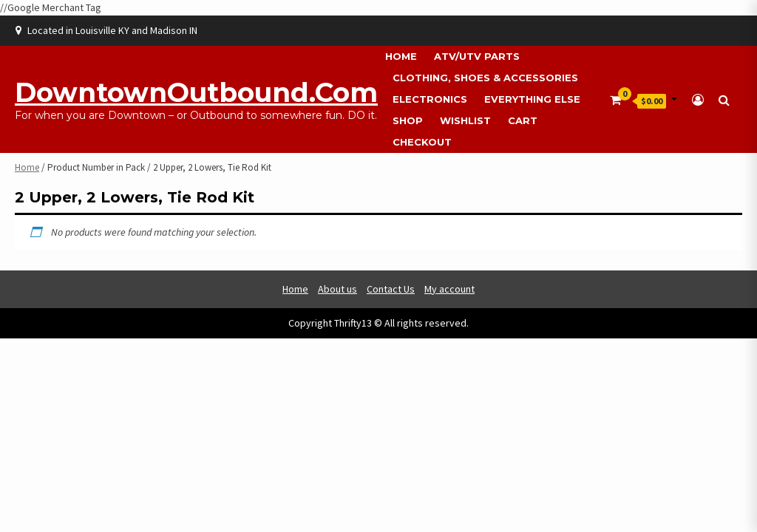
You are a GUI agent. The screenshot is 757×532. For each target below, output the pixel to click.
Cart (523, 120)
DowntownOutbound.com (196, 92)
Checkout (422, 142)
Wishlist (465, 120)
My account (449, 289)
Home (401, 56)
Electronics (430, 99)
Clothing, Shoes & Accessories (485, 78)
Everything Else (532, 99)
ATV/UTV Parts (477, 56)
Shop (408, 120)
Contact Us (391, 289)
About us (337, 289)
